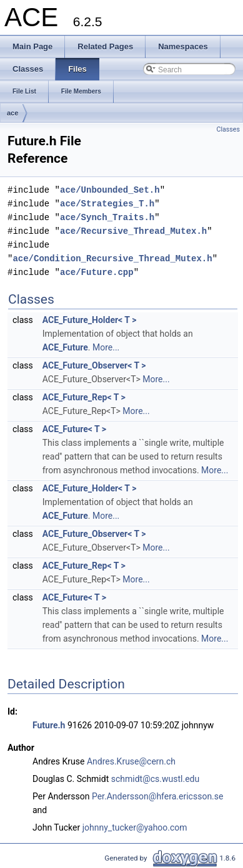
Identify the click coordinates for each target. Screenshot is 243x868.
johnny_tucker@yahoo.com (135, 827)
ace (12, 113)
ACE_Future (65, 347)
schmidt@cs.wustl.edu (155, 779)
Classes (228, 129)
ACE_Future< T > (74, 429)
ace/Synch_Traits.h (107, 217)
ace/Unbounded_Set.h (110, 190)
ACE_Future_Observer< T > (94, 365)
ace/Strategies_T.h (107, 204)
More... (106, 347)
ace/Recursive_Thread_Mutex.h (133, 231)
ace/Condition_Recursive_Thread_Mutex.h (112, 258)
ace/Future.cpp (97, 272)
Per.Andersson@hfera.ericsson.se (158, 796)
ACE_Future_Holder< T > (90, 320)
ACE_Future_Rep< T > (84, 397)
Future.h (49, 725)
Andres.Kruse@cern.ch (131, 761)
